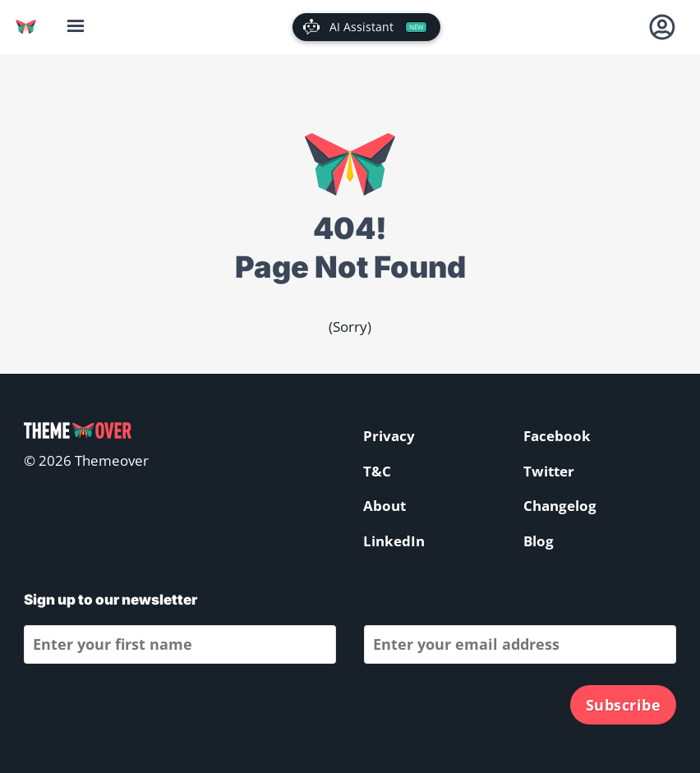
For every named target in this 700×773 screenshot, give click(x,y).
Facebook (557, 436)
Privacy (389, 436)
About (385, 506)
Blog (539, 541)
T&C (377, 471)
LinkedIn (394, 541)
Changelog (560, 506)
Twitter (549, 471)
